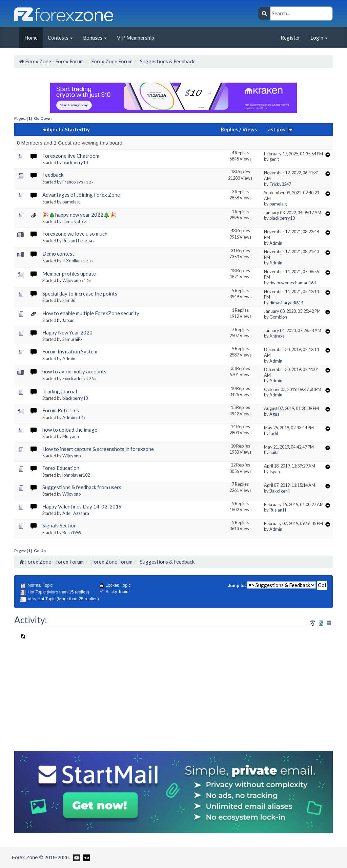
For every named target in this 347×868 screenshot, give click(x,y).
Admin (276, 243)
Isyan (275, 472)
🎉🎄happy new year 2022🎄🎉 (79, 215)
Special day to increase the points (80, 294)
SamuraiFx (72, 339)
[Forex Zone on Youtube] (76, 857)
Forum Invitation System (70, 351)
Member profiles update (69, 274)
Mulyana (71, 436)
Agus (274, 414)
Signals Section (59, 525)
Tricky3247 (280, 184)
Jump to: (237, 585)
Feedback (53, 175)
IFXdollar (71, 261)
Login (319, 38)
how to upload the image (70, 430)
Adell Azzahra (76, 513)
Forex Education (61, 468)
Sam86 (69, 300)
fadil (274, 433)
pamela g (71, 202)
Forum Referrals (61, 410)
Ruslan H (71, 241)
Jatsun (68, 320)
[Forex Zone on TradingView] (86, 857)
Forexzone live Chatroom (71, 156)
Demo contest (58, 254)
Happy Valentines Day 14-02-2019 (82, 506)
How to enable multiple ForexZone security (91, 313)
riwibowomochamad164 (293, 283)
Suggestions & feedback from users (82, 487)
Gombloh (278, 317)
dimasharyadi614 (286, 303)
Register (290, 38)
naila (274, 452)
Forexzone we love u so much (75, 234)
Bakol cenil (280, 491)
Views (250, 129)
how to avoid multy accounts (74, 371)
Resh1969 (72, 533)
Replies (230, 129)
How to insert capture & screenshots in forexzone (98, 449)
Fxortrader (73, 378)
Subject (52, 129)
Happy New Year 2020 (67, 332)
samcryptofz (74, 221)
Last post (279, 129)
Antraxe (277, 336)
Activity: (31, 620)
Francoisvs (73, 182)
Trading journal (60, 391)
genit (274, 159)
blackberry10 (75, 162)
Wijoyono (72, 280)
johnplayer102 (76, 475)
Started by (77, 129)
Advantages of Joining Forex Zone (81, 195)
